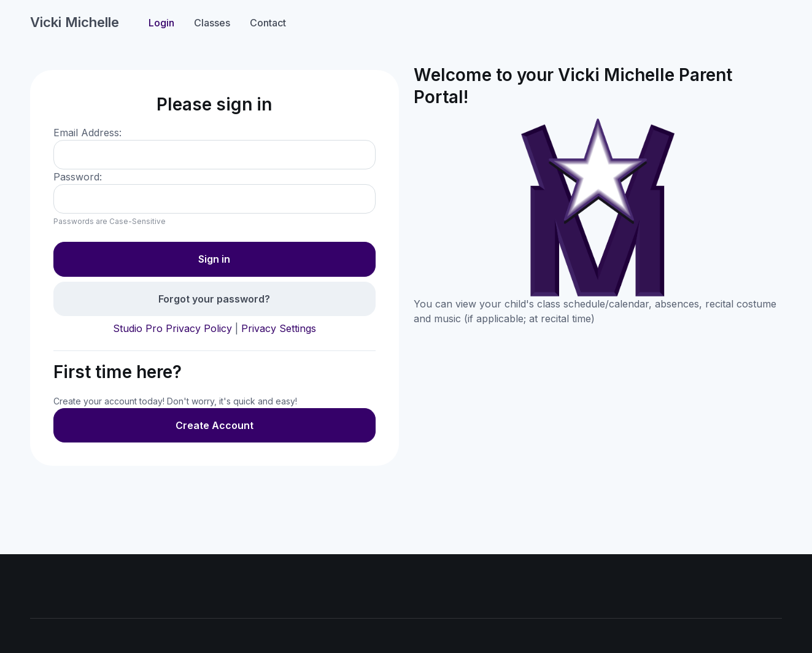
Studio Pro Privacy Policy (172, 328)
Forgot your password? (214, 299)
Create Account (215, 425)
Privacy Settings (279, 328)
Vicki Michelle (75, 22)
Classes (212, 23)
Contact (268, 23)
